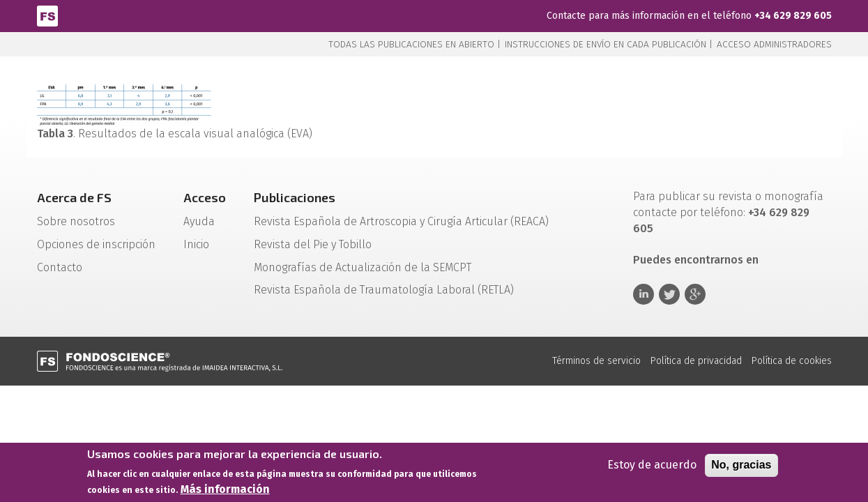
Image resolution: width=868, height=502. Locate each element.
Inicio (196, 244)
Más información (225, 491)
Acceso (205, 197)
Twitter (669, 294)
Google (695, 294)
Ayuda (199, 221)
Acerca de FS (74, 197)
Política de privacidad (696, 361)
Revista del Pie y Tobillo (313, 244)
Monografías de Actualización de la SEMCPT (363, 267)
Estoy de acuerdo (652, 467)
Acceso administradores (774, 44)
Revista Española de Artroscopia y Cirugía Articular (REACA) (401, 221)
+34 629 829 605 (793, 16)
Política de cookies (792, 361)
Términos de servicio (596, 361)
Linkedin (644, 294)
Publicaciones (295, 197)
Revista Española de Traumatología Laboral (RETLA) (384, 290)
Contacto (60, 267)
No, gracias (741, 467)
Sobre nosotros (76, 221)
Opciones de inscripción (96, 244)
